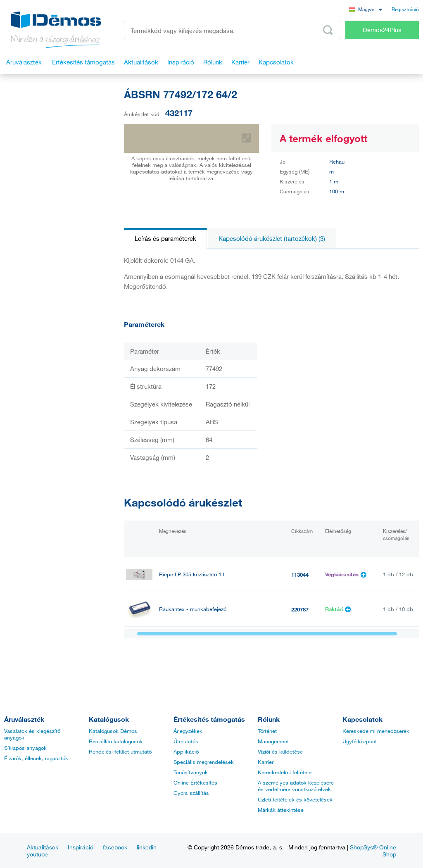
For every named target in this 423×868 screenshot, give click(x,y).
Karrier (266, 762)
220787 (300, 609)
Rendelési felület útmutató (120, 751)
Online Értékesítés (195, 782)
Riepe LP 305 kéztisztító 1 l (192, 574)
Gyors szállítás (191, 793)
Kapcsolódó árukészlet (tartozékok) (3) (272, 238)
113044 (300, 575)
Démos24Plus (382, 30)
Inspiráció (81, 847)
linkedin (147, 847)
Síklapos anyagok (25, 748)
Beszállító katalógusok (116, 741)
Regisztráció (405, 9)
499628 (300, 644)
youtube (37, 854)
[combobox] (366, 9)
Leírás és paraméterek (165, 238)
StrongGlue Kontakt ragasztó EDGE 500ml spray (217, 644)
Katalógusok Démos (113, 731)
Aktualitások (43, 847)
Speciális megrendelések (204, 762)
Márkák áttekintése (281, 810)
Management (273, 741)
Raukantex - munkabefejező (193, 609)
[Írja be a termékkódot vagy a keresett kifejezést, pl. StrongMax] (233, 30)
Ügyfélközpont (360, 741)
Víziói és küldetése (280, 751)
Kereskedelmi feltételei (285, 772)
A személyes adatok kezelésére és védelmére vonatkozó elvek (296, 786)
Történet (267, 731)
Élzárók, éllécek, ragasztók (36, 758)
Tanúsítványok (191, 772)
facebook (115, 847)
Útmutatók (186, 741)
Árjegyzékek (188, 731)
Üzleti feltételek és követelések (295, 799)
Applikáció (186, 751)
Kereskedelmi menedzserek (376, 731)
